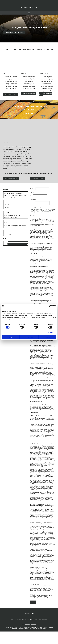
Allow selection (29, 337)
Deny (11, 337)
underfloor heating (45, 80)
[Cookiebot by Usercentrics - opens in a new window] (50, 306)
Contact (40, 620)
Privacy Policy (44, 620)
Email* (32, 196)
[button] (14, 32)
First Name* (33, 189)
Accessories (19, 620)
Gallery (36, 620)
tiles (7, 88)
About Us (32, 620)
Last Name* (33, 192)
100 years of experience (24, 156)
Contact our (7, 173)
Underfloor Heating (25, 620)
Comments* (33, 202)
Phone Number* (33, 199)
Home (12, 620)
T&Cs (37, 629)
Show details (50, 333)
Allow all (47, 337)
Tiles (15, 620)
